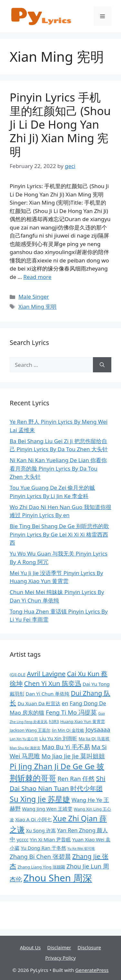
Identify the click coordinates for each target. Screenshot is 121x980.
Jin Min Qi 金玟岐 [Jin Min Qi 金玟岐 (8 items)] (68, 730)
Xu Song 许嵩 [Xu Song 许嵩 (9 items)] (41, 830)
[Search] (102, 365)
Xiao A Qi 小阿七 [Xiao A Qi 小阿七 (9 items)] (33, 819)
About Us (30, 947)
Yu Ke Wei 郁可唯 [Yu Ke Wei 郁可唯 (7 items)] (81, 848)
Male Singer (34, 297)
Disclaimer (59, 947)
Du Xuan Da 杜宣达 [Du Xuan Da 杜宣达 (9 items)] (39, 703)
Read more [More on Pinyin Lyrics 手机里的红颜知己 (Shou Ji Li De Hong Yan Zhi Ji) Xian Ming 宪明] (37, 277)
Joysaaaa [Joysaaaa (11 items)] (98, 729)
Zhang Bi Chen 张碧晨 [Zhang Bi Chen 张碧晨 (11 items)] (40, 856)
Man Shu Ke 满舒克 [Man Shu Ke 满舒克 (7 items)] (25, 748)
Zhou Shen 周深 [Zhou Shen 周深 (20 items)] (58, 878)
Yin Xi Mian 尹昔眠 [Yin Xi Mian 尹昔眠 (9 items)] (50, 839)
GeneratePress (92, 970)
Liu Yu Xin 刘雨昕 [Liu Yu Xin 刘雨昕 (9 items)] (58, 738)
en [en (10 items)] (65, 703)
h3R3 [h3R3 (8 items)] (54, 721)
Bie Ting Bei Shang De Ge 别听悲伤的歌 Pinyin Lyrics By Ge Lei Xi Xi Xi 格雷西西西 (59, 534)
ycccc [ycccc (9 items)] (22, 839)
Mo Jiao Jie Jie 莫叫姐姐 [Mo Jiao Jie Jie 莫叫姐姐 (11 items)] (73, 756)
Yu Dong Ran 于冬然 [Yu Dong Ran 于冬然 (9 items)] (43, 848)
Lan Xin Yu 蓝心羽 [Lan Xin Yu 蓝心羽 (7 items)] (24, 739)
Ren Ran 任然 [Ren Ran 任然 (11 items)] (76, 778)
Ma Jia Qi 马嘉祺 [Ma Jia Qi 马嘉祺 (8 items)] (94, 739)
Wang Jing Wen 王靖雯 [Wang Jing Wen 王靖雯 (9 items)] (47, 809)
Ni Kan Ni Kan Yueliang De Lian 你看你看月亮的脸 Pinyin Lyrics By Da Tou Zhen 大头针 (58, 468)
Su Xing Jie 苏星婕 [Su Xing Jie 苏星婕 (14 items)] (40, 799)
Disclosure (89, 947)
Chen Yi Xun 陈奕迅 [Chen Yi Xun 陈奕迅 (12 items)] (52, 683)
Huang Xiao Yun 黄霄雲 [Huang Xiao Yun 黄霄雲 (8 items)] (83, 721)
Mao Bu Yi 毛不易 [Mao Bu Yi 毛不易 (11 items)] (66, 747)
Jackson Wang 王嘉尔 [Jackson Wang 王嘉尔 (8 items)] (30, 730)
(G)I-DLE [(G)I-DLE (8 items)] (18, 675)
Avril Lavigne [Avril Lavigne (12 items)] (46, 674)
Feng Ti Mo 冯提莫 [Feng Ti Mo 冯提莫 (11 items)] (71, 712)
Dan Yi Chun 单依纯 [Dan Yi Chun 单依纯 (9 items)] (47, 694)
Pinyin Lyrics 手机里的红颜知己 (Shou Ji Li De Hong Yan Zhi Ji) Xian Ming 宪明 (60, 124)
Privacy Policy (60, 958)
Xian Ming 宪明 (37, 307)
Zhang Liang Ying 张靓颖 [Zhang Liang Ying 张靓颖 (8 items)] (41, 867)
